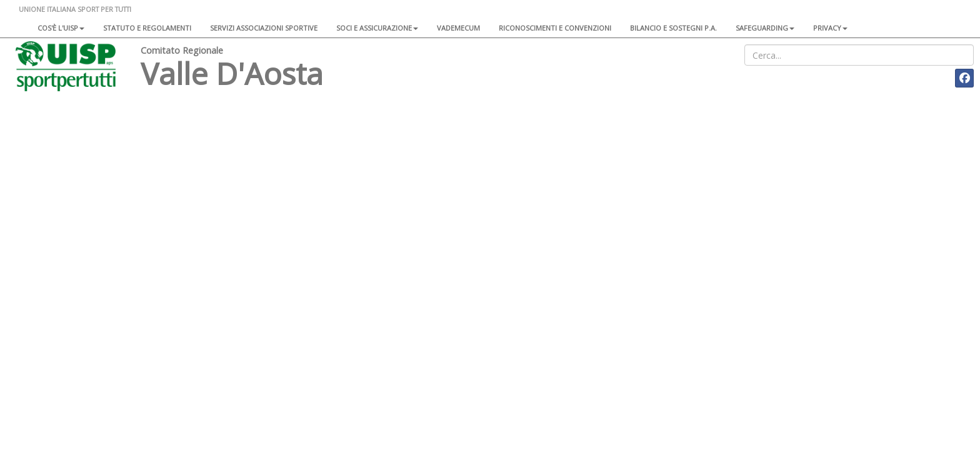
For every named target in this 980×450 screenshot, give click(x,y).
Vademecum (458, 28)
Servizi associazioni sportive (264, 28)
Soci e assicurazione (377, 28)
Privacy (830, 28)
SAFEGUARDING (765, 28)
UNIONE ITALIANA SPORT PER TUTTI (75, 9)
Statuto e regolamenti (147, 28)
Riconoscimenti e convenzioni (555, 28)
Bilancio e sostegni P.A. (673, 28)
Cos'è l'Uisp (61, 28)
